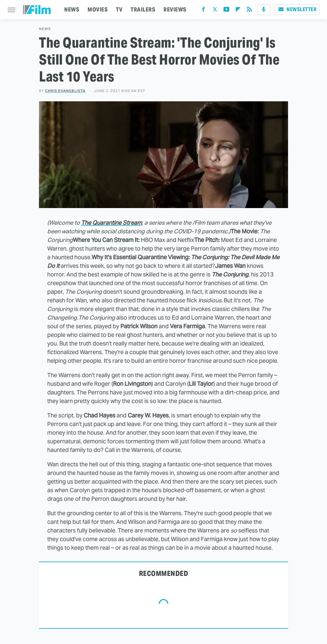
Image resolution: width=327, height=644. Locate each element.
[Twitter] (215, 11)
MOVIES (98, 9)
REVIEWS (175, 9)
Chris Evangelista (65, 91)
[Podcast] (264, 10)
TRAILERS (143, 9)
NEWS (72, 9)
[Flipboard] (238, 11)
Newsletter (297, 9)
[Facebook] (203, 11)
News (45, 29)
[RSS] (249, 11)
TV (119, 9)
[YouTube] (226, 11)
